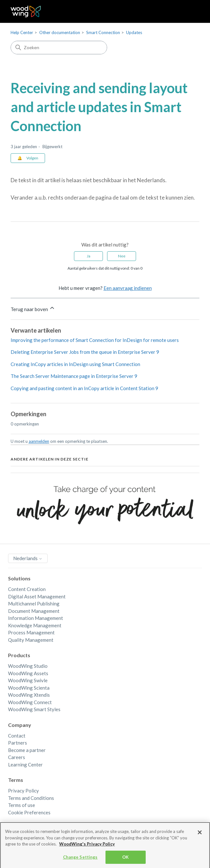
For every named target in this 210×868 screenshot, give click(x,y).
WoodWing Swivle (28, 680)
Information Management (36, 618)
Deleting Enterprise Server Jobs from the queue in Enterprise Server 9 (85, 352)
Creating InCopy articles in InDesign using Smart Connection (75, 364)
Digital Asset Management (37, 596)
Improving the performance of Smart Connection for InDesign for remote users (95, 340)
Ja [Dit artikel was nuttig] (89, 256)
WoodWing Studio (28, 666)
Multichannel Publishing (34, 604)
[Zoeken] (59, 48)
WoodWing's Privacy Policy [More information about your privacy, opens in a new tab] (87, 846)
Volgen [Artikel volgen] (32, 158)
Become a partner (27, 750)
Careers (17, 757)
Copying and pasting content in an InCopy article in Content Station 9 (84, 388)
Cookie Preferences (29, 812)
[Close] (200, 834)
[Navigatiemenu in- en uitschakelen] (188, 12)
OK (125, 859)
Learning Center (25, 765)
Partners (18, 743)
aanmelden (39, 441)
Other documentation (60, 32)
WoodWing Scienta (29, 688)
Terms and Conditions (31, 798)
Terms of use (22, 805)
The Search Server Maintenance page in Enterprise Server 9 (74, 376)
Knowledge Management (35, 625)
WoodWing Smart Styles (34, 709)
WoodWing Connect (30, 702)
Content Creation (27, 589)
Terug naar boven (33, 308)
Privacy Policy (23, 791)
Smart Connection (103, 32)
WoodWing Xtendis (29, 695)
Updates (134, 32)
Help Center (22, 32)
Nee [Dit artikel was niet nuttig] (122, 256)
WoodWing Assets (28, 673)
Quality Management (31, 640)
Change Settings (80, 859)
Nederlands (28, 558)
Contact (17, 736)
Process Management (31, 632)
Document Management (34, 611)
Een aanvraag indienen (128, 288)
